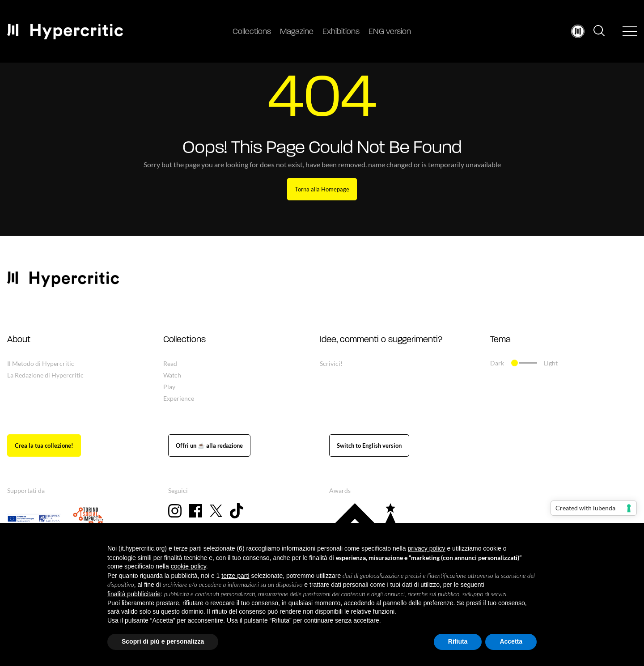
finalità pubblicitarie (134, 594)
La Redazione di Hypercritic (45, 375)
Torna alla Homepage (322, 189)
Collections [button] (184, 340)
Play (169, 387)
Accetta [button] (511, 641)
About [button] (19, 340)
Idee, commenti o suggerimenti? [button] (381, 340)
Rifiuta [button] (458, 641)
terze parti (235, 576)
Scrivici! (331, 363)
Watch (172, 375)
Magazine (297, 32)
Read (170, 363)
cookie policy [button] (189, 566)
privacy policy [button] (427, 548)
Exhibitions (341, 32)
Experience (179, 398)
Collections (252, 32)
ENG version (390, 32)
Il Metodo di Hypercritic (41, 363)
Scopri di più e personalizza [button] (163, 641)
